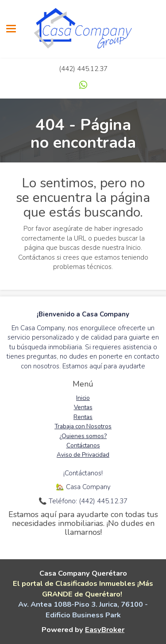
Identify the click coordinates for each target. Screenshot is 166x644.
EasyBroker (105, 630)
